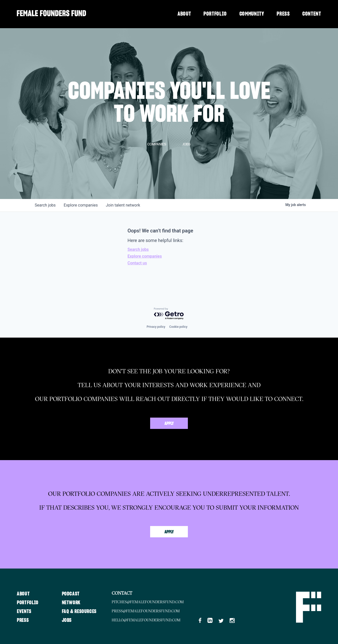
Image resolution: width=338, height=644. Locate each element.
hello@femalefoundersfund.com (153, 619)
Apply (169, 424)
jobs (45, 205)
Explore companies (145, 256)
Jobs (69, 619)
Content (312, 14)
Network (74, 602)
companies (81, 205)
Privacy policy (156, 327)
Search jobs (138, 249)
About (184, 14)
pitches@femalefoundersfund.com (155, 602)
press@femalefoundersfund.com (153, 611)
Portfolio (215, 14)
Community (252, 14)
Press (283, 14)
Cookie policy (178, 327)
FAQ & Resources (82, 611)
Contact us (137, 263)
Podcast (73, 593)
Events (25, 611)
